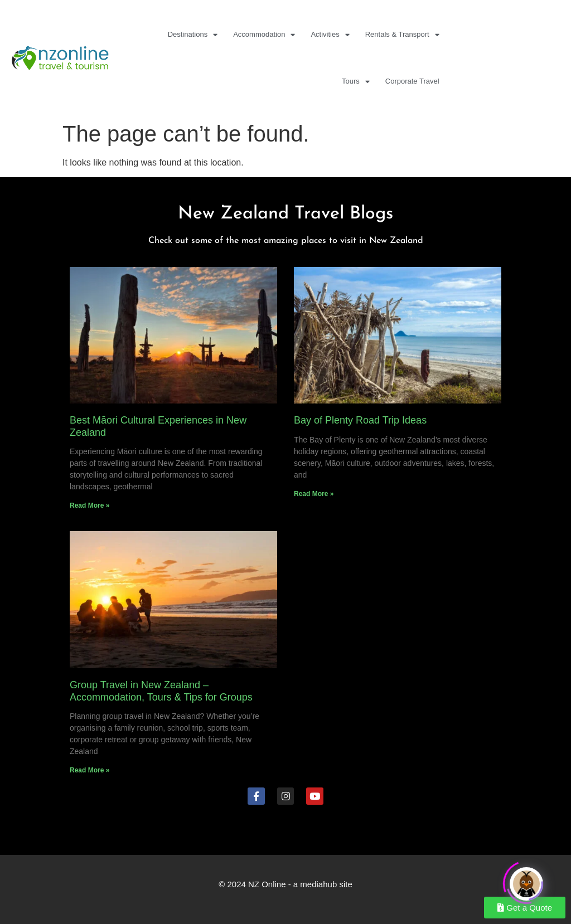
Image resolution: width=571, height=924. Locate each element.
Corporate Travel (412, 81)
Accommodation (264, 35)
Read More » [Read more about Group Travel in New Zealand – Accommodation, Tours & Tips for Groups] (89, 770)
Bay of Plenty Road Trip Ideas (360, 420)
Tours (356, 82)
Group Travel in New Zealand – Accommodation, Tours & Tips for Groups (161, 691)
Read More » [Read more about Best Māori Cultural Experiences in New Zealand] (89, 505)
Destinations (193, 35)
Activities (330, 35)
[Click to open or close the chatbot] (526, 881)
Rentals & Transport (402, 35)
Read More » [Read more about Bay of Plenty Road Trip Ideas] (314, 494)
